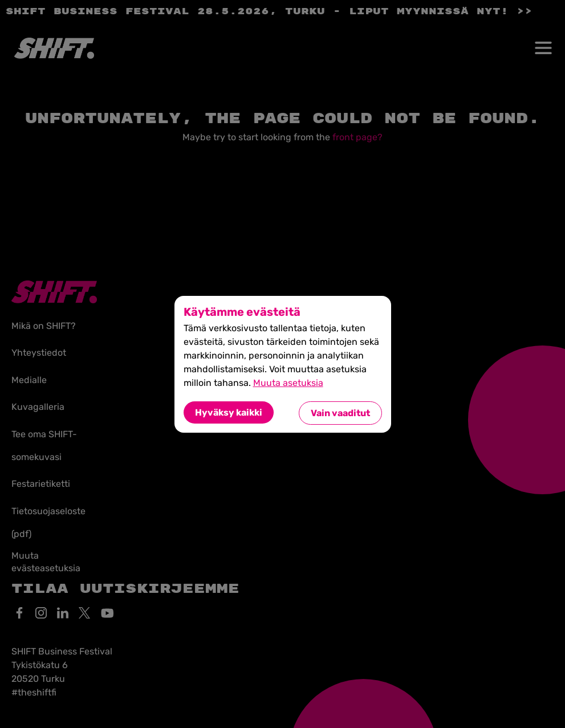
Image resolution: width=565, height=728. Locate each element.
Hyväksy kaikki (229, 412)
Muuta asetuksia (288, 383)
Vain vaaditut (340, 413)
